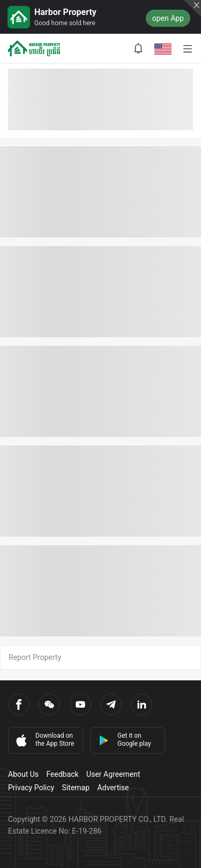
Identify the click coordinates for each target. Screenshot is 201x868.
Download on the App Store (44, 740)
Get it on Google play (125, 740)
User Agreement (113, 774)
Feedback (62, 774)
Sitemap (76, 788)
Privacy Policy (31, 788)
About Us (23, 774)
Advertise (113, 788)
